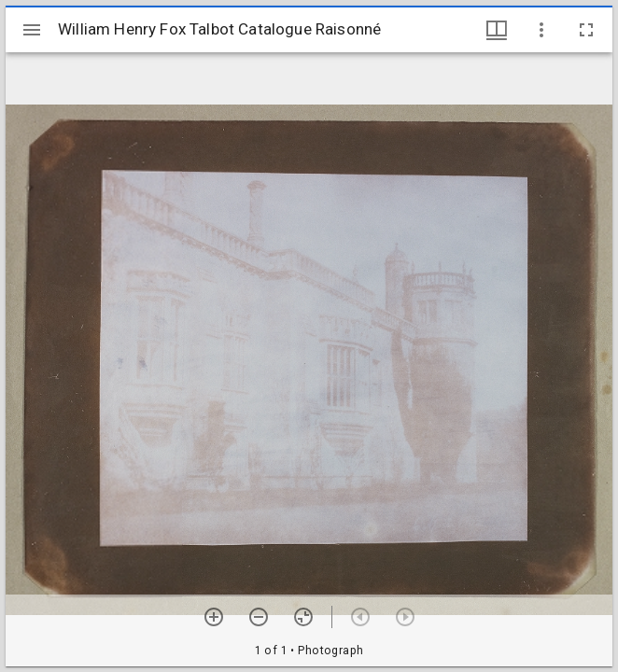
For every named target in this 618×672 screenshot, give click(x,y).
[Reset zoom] (303, 617)
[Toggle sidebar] (32, 30)
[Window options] (541, 30)
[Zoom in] (214, 617)
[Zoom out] (259, 617)
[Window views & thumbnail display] (497, 30)
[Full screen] (586, 30)
